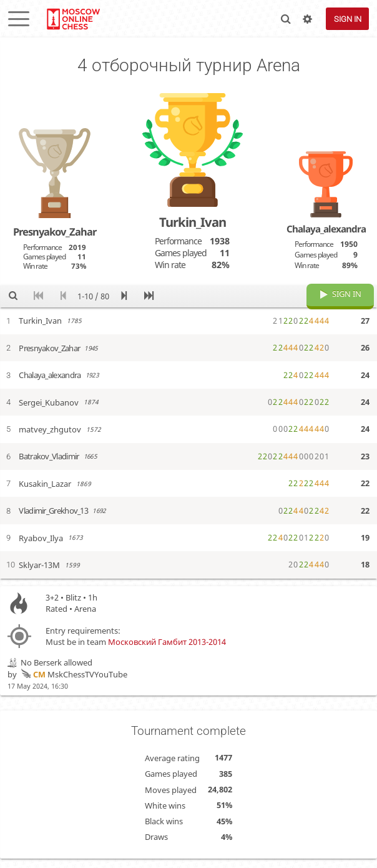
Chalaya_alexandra (326, 229)
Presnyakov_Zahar (55, 232)
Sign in (348, 19)
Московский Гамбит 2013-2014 (167, 651)
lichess (73, 19)
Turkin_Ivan (193, 222)
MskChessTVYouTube (73, 684)
